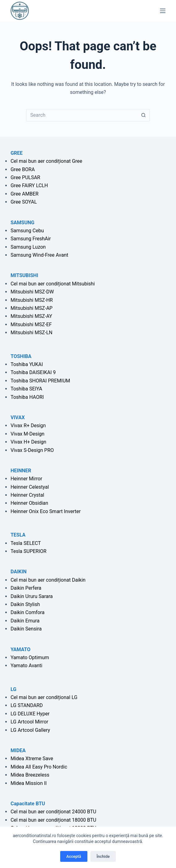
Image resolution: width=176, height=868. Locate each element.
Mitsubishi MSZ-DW (32, 292)
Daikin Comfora (27, 612)
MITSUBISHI (24, 275)
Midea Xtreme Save (32, 758)
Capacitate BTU (28, 804)
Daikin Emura (25, 621)
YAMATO (20, 649)
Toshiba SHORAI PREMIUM (40, 381)
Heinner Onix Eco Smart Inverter (46, 511)
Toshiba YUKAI (27, 364)
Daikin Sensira (26, 629)
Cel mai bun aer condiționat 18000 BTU (53, 820)
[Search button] (144, 115)
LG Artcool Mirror (29, 722)
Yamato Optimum (30, 657)
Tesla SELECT (26, 543)
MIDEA (18, 750)
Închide (103, 856)
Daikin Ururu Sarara (32, 596)
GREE (17, 153)
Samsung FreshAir (31, 239)
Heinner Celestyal (30, 487)
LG (13, 689)
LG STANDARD (27, 705)
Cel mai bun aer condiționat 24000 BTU (53, 812)
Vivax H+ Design (28, 442)
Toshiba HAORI (27, 397)
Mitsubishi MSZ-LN (31, 333)
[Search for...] (82, 115)
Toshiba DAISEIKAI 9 (33, 372)
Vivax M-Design (27, 434)
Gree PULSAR (25, 177)
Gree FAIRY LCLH (29, 185)
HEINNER (21, 471)
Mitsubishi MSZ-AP (31, 308)
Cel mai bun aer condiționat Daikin (48, 580)
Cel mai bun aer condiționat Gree (46, 161)
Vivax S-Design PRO (32, 450)
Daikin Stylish (25, 604)
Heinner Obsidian (29, 503)
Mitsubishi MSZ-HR (32, 300)
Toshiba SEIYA (26, 389)
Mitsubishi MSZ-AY (31, 316)
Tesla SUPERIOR (28, 551)
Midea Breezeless (30, 775)
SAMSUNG (22, 223)
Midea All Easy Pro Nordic (39, 767)
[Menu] (163, 11)
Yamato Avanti (26, 666)
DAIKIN (19, 572)
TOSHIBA (21, 356)
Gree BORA (23, 169)
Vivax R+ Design (28, 426)
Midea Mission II (29, 783)
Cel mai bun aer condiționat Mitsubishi (53, 284)
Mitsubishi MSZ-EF (31, 324)
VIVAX (18, 417)
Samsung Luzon (28, 247)
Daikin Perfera (26, 588)
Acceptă (74, 856)
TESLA (18, 535)
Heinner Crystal (27, 495)
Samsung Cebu (27, 231)
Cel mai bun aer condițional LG (44, 697)
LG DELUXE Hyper (30, 714)
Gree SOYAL (24, 202)
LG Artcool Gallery (30, 730)
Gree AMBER (24, 194)
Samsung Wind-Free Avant (39, 255)
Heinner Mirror (26, 479)
